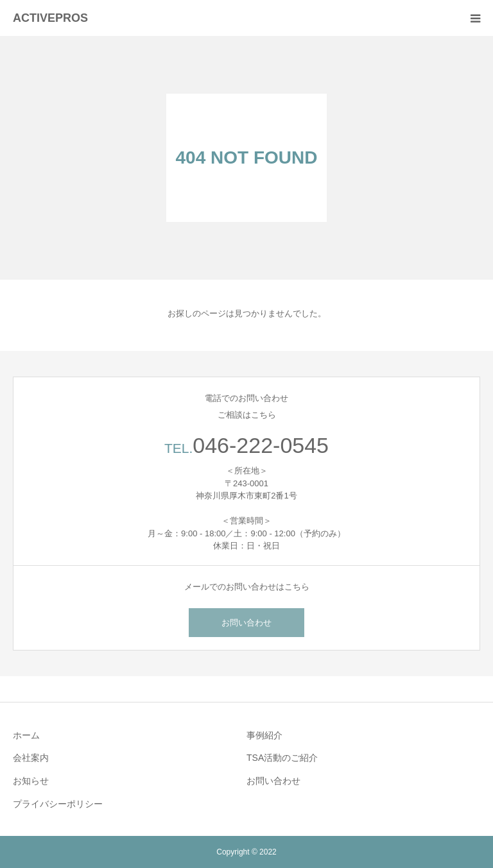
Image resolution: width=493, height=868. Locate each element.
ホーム (26, 735)
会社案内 (31, 758)
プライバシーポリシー (58, 804)
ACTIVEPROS (50, 18)
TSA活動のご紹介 (282, 758)
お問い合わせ (246, 623)
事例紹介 (264, 735)
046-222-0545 (261, 445)
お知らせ (31, 781)
